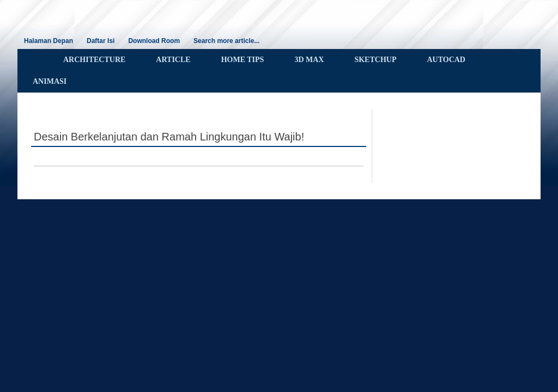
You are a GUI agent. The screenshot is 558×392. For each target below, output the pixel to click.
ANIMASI (50, 81)
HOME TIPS (243, 60)
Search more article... (226, 41)
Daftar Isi (101, 41)
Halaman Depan (48, 41)
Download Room (154, 41)
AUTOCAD (446, 60)
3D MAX (309, 60)
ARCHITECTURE (94, 60)
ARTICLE (173, 60)
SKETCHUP (375, 60)
